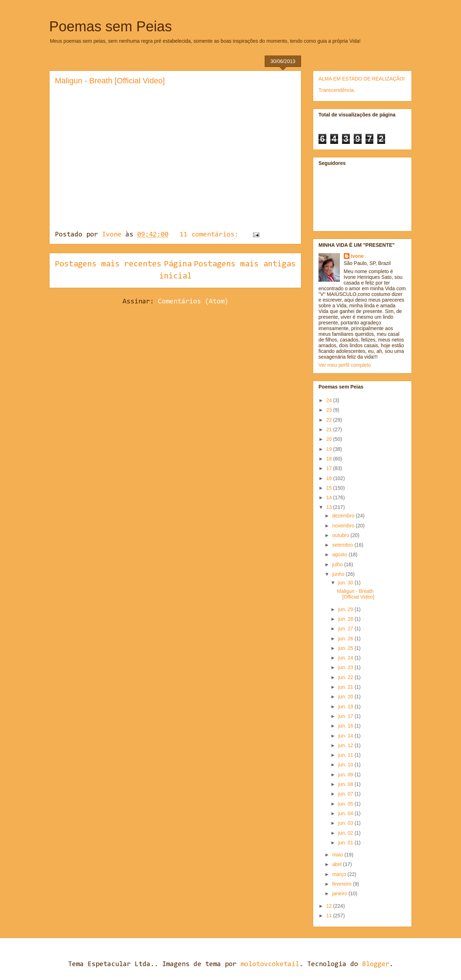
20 (330, 439)
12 (330, 906)
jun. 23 (346, 667)
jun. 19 (346, 707)
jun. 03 (346, 823)
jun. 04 (346, 813)
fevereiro (342, 884)
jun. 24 (346, 658)
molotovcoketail (270, 964)
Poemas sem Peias (111, 26)
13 (330, 507)
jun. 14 (346, 736)
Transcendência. (337, 90)
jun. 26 (346, 638)
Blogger (376, 964)
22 (330, 420)
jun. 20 (346, 697)
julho (338, 564)
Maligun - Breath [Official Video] (110, 81)
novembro (344, 526)
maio (338, 855)
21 (330, 429)
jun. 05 (346, 804)
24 (330, 400)
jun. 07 (346, 794)
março (340, 874)
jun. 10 (346, 765)
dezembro (344, 516)
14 (330, 497)
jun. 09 (346, 775)
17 (330, 468)
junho (339, 574)
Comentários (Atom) (193, 302)
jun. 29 (346, 609)
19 (330, 449)
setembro (343, 545)
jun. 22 (346, 677)
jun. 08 (346, 784)
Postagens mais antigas (245, 264)
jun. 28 (346, 619)
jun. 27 (346, 629)
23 (330, 410)
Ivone (358, 256)
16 (330, 478)
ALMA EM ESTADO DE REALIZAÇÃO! (362, 79)
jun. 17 (346, 716)
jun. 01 (346, 843)
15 (330, 488)
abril (337, 864)
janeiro (340, 893)
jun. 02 (346, 833)
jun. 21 (346, 687)
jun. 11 (346, 755)
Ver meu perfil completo (345, 365)
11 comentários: (211, 235)
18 (330, 459)
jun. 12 (346, 745)
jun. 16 (346, 726)
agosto (340, 554)
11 (330, 916)
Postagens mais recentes (108, 264)
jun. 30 (346, 583)
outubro (341, 535)
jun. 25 (346, 648)
